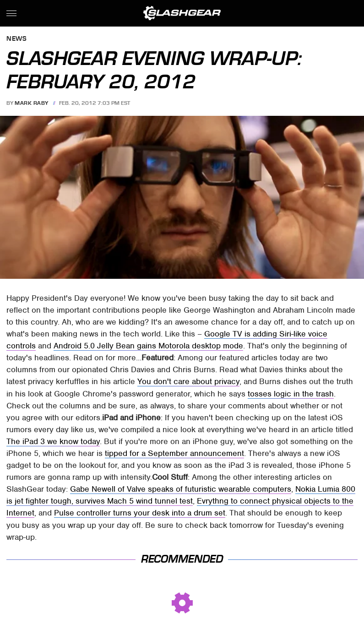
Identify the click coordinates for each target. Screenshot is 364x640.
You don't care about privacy (188, 381)
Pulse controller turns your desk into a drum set (140, 513)
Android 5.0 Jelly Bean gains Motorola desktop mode (148, 346)
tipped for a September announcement (174, 453)
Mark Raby (32, 103)
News (16, 39)
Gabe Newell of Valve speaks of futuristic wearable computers (181, 489)
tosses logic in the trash (291, 394)
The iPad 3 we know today (53, 441)
